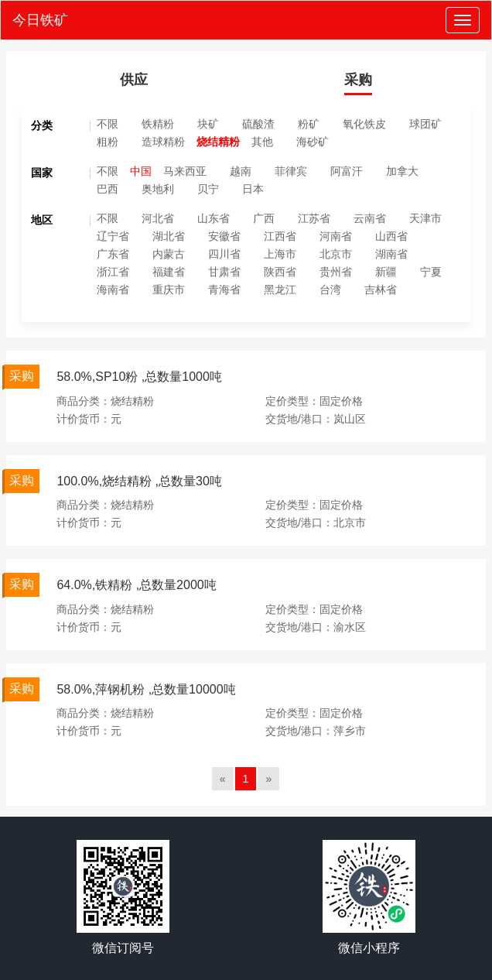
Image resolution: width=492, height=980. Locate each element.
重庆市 (169, 290)
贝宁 (208, 189)
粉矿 (309, 124)
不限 (108, 124)
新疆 (386, 272)
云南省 (370, 218)
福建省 (169, 272)
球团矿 (425, 124)
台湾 (330, 290)
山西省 (391, 236)
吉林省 (381, 290)
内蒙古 (169, 254)
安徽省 (224, 236)
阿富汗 (347, 171)
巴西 (108, 189)
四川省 (224, 254)
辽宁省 (113, 236)
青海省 (224, 290)
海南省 (113, 290)
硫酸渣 (258, 124)
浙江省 (113, 272)
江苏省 (314, 218)
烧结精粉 (218, 142)
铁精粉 (158, 124)
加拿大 (402, 171)
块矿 (208, 124)
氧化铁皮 (364, 124)
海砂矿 (313, 142)
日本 (253, 189)
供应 (134, 80)
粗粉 (108, 142)
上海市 (280, 254)
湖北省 (169, 236)
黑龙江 (280, 290)
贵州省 (336, 272)
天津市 (425, 218)
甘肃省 (224, 272)
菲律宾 (291, 171)
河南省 (336, 236)
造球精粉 (163, 142)
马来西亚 (185, 171)
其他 (262, 142)
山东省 (214, 218)
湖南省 (391, 254)
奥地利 (158, 189)
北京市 (336, 254)
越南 (241, 171)
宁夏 (431, 272)
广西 (264, 218)
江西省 (280, 236)
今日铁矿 (40, 20)
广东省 (113, 254)
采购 (358, 80)
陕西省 (280, 272)
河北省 (158, 218)
